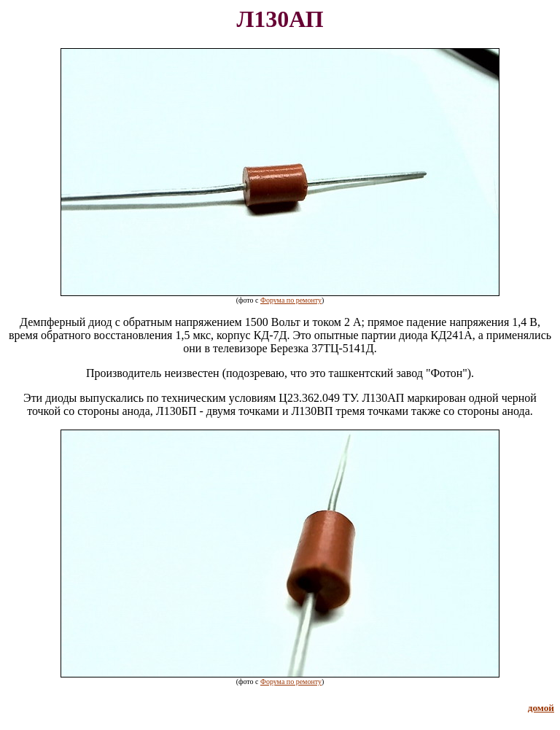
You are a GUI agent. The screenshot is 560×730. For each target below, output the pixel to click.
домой (541, 708)
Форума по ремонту (291, 300)
